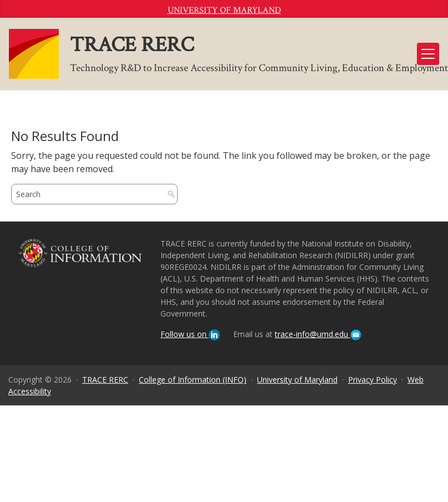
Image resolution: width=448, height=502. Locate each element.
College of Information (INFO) (193, 380)
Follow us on (190, 334)
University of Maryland (224, 10)
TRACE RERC (105, 380)
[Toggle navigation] (428, 54)
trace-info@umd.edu (318, 334)
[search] (84, 194)
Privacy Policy (373, 380)
